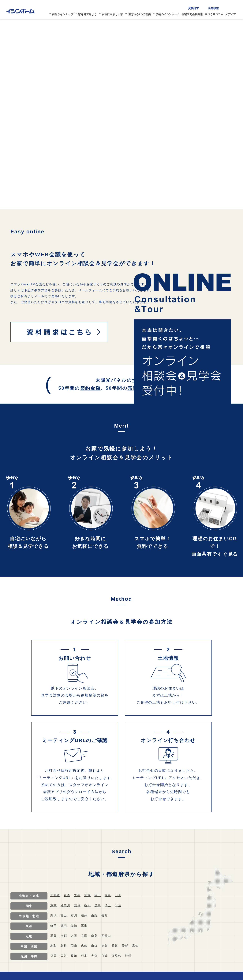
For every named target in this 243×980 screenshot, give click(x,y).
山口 (96, 946)
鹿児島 (119, 956)
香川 (117, 946)
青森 (68, 895)
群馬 (99, 905)
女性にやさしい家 (114, 13)
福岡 (54, 956)
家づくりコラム (216, 13)
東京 (54, 905)
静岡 (64, 925)
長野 (107, 915)
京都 (64, 936)
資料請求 (196, 6)
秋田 (99, 895)
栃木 (89, 905)
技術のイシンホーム (170, 13)
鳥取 (54, 946)
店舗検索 (216, 6)
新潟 (54, 915)
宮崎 (107, 956)
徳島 (107, 946)
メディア (233, 13)
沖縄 (131, 956)
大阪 (75, 936)
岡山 (75, 946)
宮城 (89, 895)
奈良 (96, 936)
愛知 (75, 925)
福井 (86, 915)
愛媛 (128, 946)
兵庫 (86, 936)
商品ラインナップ (65, 13)
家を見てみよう (89, 13)
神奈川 (66, 905)
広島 (86, 946)
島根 (64, 946)
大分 (96, 956)
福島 (110, 895)
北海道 (55, 895)
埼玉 (110, 905)
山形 (121, 895)
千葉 (121, 905)
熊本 (86, 956)
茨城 (78, 905)
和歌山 (108, 936)
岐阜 (54, 925)
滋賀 (54, 936)
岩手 (78, 895)
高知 (139, 946)
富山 (64, 915)
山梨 (96, 915)
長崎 (75, 956)
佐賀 (64, 956)
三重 (86, 925)
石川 (75, 915)
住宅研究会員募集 (194, 13)
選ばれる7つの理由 (142, 13)
